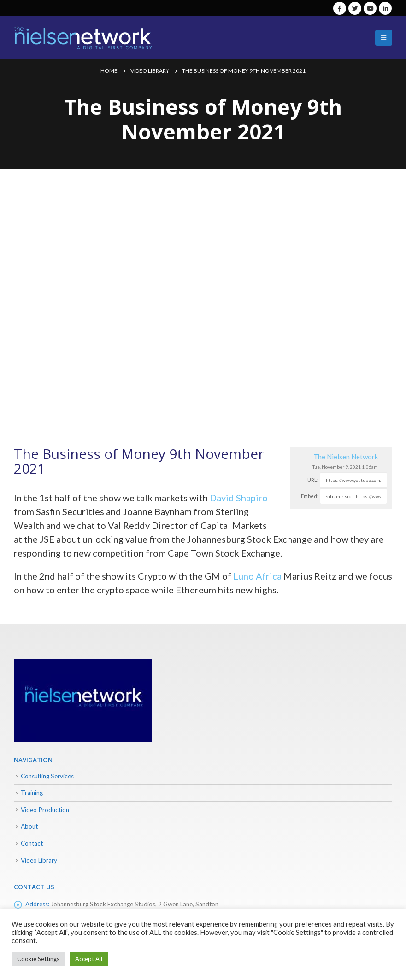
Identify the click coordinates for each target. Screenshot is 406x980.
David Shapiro (239, 498)
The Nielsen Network (346, 457)
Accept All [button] (89, 959)
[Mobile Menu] (384, 38)
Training (32, 793)
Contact (32, 843)
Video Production (45, 810)
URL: (313, 480)
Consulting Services (47, 776)
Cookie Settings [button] (38, 959)
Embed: (310, 496)
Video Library (39, 860)
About (29, 826)
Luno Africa (257, 576)
